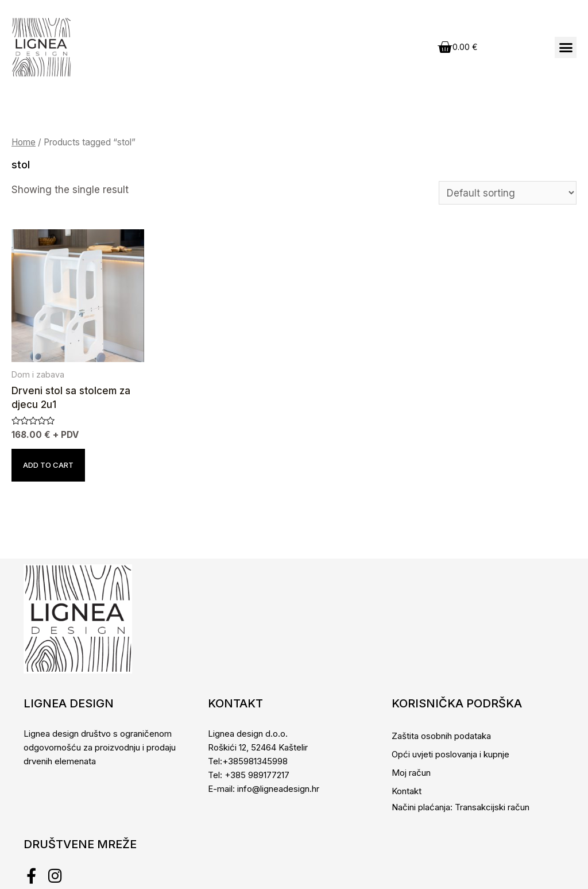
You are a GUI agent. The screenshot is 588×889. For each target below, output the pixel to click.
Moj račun (411, 773)
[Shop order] (508, 193)
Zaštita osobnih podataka (441, 736)
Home (24, 142)
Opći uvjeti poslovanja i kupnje (450, 754)
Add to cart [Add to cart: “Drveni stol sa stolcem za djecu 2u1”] (48, 465)
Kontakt (407, 791)
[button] (566, 48)
